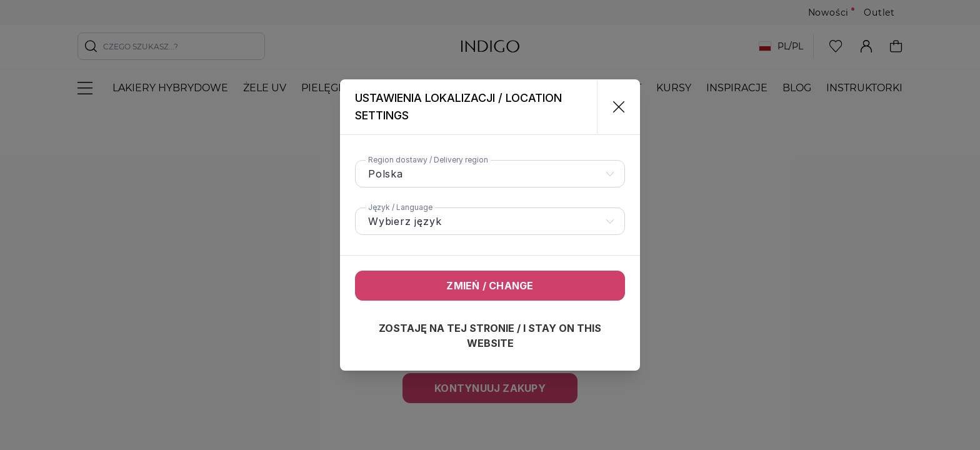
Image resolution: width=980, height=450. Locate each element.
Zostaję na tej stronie (490, 336)
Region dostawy (428, 160)
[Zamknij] (613, 107)
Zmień (490, 286)
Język (400, 207)
